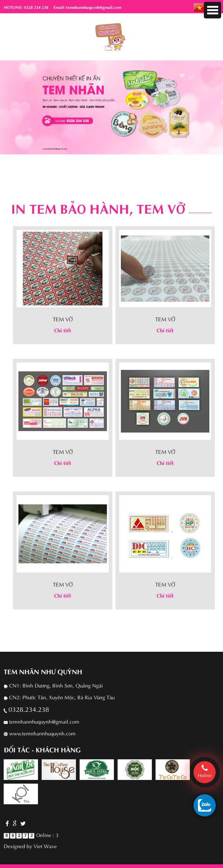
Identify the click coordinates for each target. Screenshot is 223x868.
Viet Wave (45, 846)
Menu (212, 10)
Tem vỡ (63, 319)
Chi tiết (63, 330)
